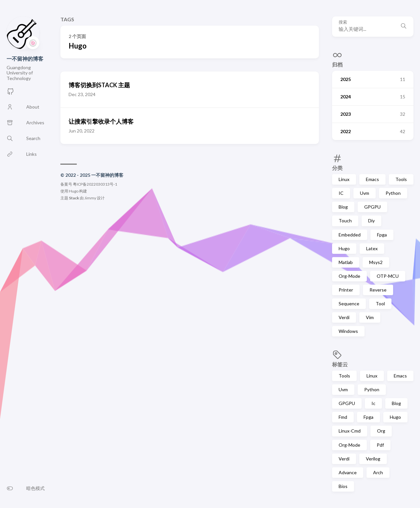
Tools (401, 179)
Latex (372, 248)
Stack (74, 198)
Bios (343, 486)
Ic (373, 403)
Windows (348, 331)
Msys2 (376, 262)
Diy (371, 221)
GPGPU (372, 207)
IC (341, 193)
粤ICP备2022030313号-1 (95, 184)
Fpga (382, 235)
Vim (370, 317)
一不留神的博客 (25, 59)
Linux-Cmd (350, 431)
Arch (378, 472)
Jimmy (90, 198)
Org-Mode (349, 276)
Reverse (378, 290)
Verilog (373, 459)
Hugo (344, 248)
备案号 (66, 184)
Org (381, 431)
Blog (343, 207)
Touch (345, 221)
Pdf (380, 445)
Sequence (349, 304)
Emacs (372, 179)
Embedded (350, 235)
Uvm (365, 193)
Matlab (346, 262)
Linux (344, 179)
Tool (380, 304)
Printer (346, 290)
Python (393, 193)
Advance (348, 472)
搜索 (343, 22)
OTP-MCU (388, 276)
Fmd (343, 417)
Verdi (344, 317)
